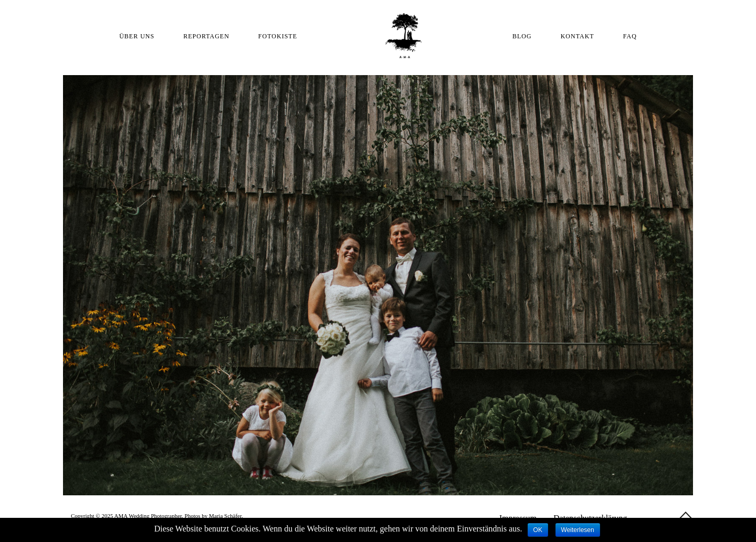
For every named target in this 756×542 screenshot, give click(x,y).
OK (538, 530)
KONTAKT (577, 36)
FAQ (630, 36)
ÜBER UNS (137, 36)
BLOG (522, 36)
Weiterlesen (578, 530)
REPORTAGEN (206, 36)
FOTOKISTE (278, 36)
